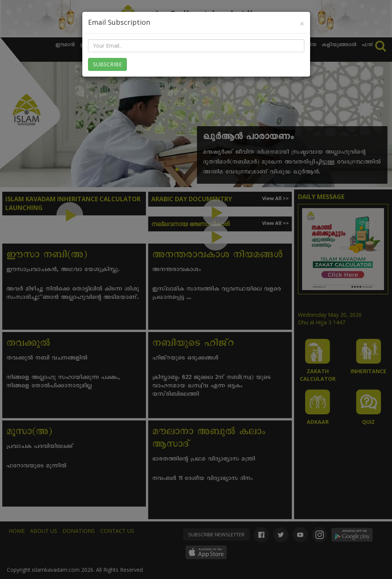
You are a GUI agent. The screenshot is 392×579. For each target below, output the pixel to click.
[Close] (302, 24)
